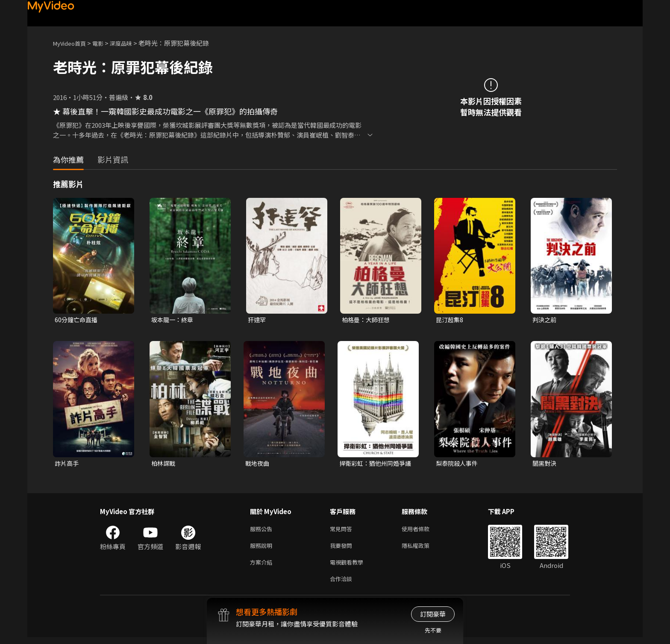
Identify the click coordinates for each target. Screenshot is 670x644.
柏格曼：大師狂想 (367, 320)
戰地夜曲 (258, 464)
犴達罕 (257, 320)
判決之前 (545, 320)
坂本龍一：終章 (174, 320)
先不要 (433, 630)
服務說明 (263, 549)
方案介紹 (263, 567)
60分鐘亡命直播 (77, 320)
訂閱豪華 (433, 614)
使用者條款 (423, 531)
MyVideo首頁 (72, 43)
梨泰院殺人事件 (458, 464)
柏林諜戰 (164, 464)
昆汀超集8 (450, 320)
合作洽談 (343, 585)
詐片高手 (68, 464)
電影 (105, 43)
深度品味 (130, 43)
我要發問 (343, 549)
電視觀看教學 (349, 567)
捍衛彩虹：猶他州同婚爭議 (375, 465)
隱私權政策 (423, 549)
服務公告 (263, 531)
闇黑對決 (545, 464)
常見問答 (343, 531)
